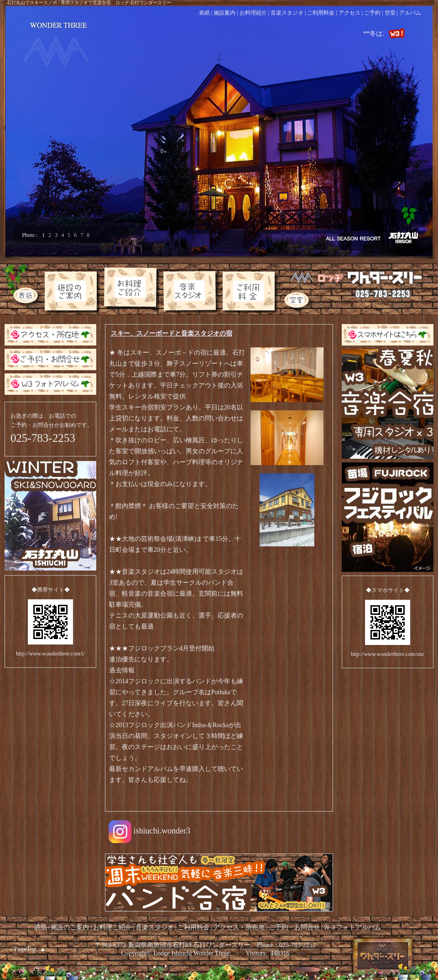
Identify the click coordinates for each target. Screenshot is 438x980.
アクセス (349, 13)
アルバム (410, 13)
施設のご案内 (71, 927)
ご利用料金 (321, 13)
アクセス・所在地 (240, 927)
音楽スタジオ (287, 13)
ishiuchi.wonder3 (149, 832)
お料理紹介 (253, 13)
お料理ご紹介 (112, 927)
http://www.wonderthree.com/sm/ (388, 654)
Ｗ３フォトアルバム (352, 927)
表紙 (204, 13)
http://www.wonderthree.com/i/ (50, 654)
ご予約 (372, 13)
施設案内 (224, 13)
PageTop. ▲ (30, 949)
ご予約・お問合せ (294, 927)
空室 (390, 13)
